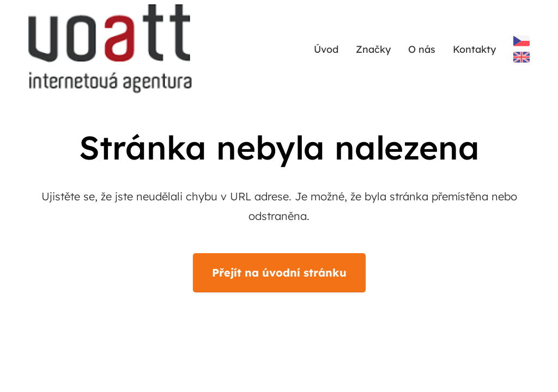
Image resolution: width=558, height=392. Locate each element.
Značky (373, 49)
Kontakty (474, 49)
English (521, 57)
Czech (521, 41)
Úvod (326, 49)
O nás (422, 49)
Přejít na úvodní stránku (279, 272)
